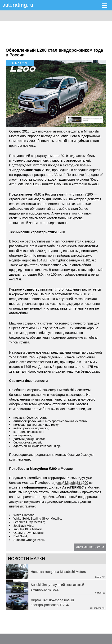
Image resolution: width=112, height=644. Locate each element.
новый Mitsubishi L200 (71, 483)
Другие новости (90, 547)
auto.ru (18, 5)
